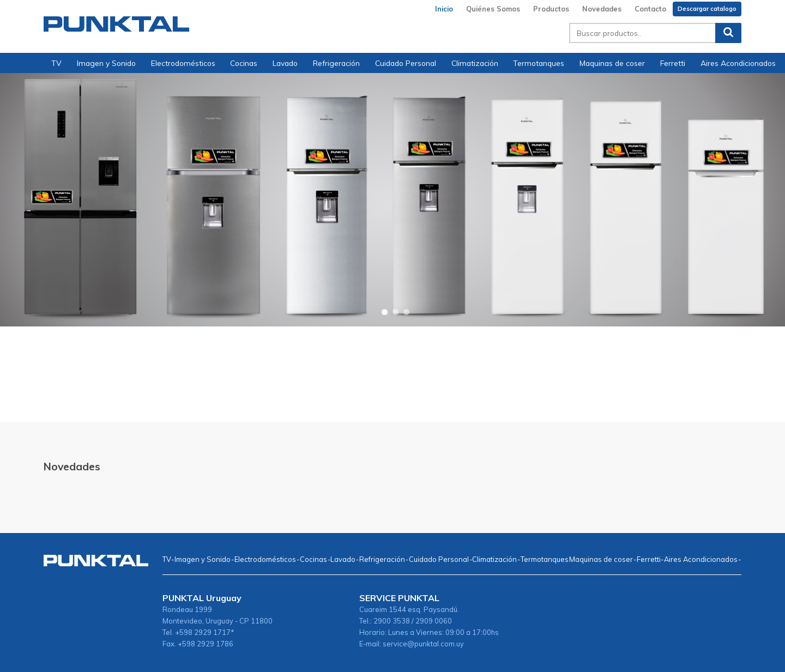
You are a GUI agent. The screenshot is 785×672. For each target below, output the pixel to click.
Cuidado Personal (406, 63)
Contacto (650, 9)
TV (56, 63)
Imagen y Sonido (106, 63)
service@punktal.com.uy (423, 644)
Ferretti (673, 63)
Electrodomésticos (183, 63)
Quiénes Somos (493, 9)
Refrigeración (336, 63)
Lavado (285, 63)
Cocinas (244, 63)
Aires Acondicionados (738, 63)
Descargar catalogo (707, 9)
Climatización (475, 63)
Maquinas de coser (612, 63)
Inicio (444, 9)
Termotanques (539, 63)
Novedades (602, 9)
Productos (551, 9)
